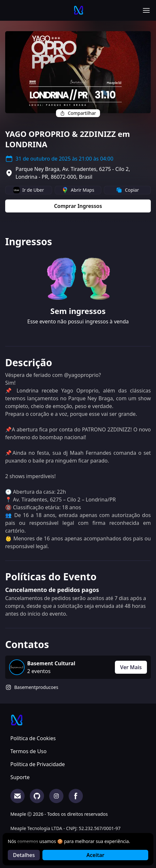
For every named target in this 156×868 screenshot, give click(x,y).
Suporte (20, 777)
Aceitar (95, 855)
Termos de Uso (28, 751)
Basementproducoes (36, 687)
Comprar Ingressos (78, 206)
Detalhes (24, 855)
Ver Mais (131, 667)
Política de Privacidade (38, 764)
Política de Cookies (33, 738)
